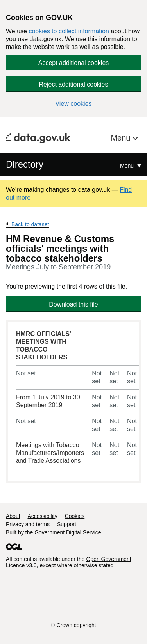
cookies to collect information (69, 31)
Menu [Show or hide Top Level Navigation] (128, 166)
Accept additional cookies (74, 63)
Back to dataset (30, 224)
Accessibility (42, 516)
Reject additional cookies (74, 84)
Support (67, 524)
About (13, 516)
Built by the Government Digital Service (54, 532)
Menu (122, 138)
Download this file (73, 304)
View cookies (73, 104)
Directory (25, 164)
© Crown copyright (73, 625)
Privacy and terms (28, 524)
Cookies (75, 516)
